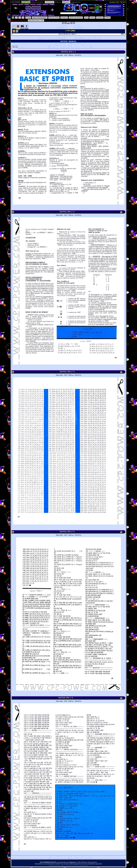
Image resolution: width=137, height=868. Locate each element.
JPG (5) (15, 47)
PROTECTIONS (54, 18)
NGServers (66, 2)
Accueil (28, 18)
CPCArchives (49, 2)
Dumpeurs (64, 18)
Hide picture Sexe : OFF (36, 20)
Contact (92, 18)
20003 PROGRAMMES (40, 18)
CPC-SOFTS (26, 2)
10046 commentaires (76, 18)
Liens (86, 18)
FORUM (107, 18)
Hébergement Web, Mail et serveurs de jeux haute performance (69, 865)
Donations (100, 18)
